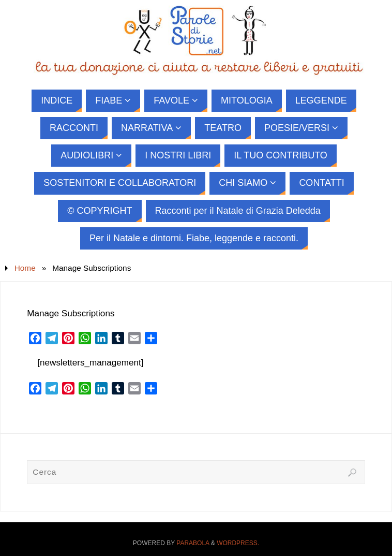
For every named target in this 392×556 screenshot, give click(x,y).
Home (25, 268)
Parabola (193, 543)
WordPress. (238, 543)
